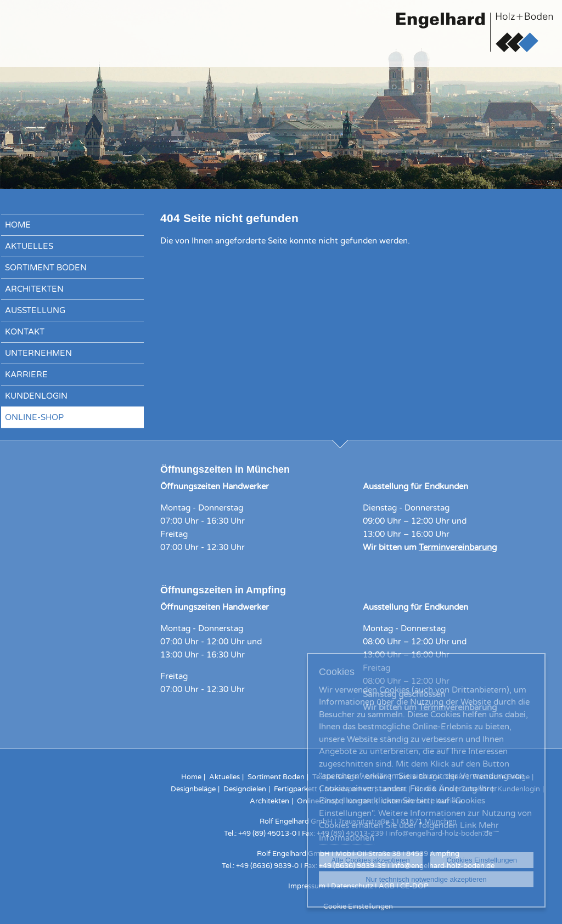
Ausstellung (35, 310)
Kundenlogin (36, 396)
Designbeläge (193, 789)
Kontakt (25, 332)
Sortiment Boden (46, 268)
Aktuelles (29, 246)
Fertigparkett (296, 789)
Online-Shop (34, 417)
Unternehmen (38, 353)
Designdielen (245, 789)
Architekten (34, 289)
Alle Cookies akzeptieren (371, 860)
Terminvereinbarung (458, 547)
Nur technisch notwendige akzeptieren (426, 879)
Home (18, 225)
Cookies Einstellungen (482, 860)
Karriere (26, 375)
